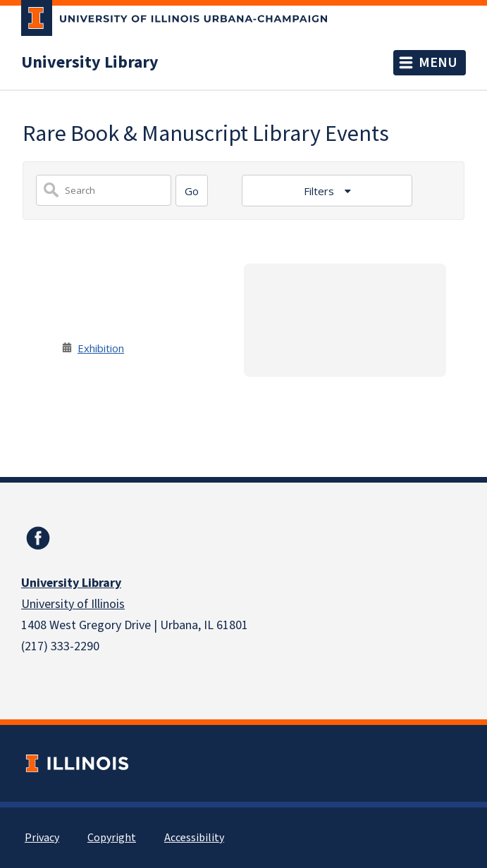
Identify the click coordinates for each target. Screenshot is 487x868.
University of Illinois (73, 604)
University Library (90, 63)
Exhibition (101, 348)
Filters (320, 191)
